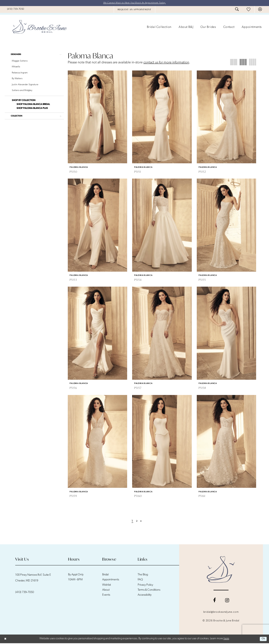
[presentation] (98, 117)
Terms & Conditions (149, 590)
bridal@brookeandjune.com (221, 613)
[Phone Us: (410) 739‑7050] (16, 10)
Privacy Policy (145, 585)
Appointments (111, 580)
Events (106, 596)
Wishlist (107, 585)
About (106, 590)
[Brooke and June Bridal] (221, 570)
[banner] (40, 28)
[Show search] (237, 10)
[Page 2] (137, 522)
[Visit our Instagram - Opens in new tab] (227, 601)
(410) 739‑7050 (25, 593)
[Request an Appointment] (134, 10)
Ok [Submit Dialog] (263, 639)
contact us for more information (166, 63)
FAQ (140, 580)
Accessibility (145, 596)
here (226, 639)
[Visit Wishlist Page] (249, 10)
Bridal (105, 575)
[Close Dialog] (6, 639)
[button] (260, 10)
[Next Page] (142, 522)
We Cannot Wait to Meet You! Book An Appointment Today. (134, 3)
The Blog (143, 575)
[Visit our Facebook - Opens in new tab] (214, 601)
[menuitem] (16, 10)
